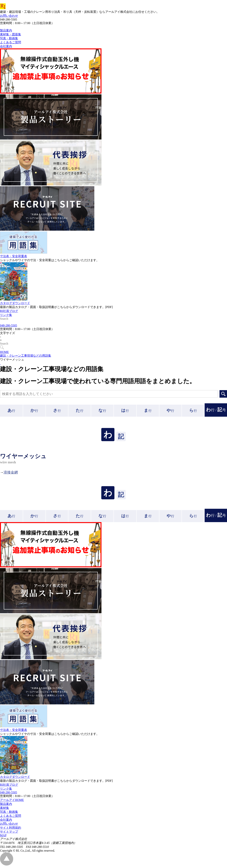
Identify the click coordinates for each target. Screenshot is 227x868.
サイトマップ (9, 833)
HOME (4, 354)
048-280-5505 (9, 327)
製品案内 (6, 806)
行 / (216, 411)
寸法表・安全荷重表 (14, 265)
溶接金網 (11, 474)
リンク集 (6, 323)
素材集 (5, 810)
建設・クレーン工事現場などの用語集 (26, 357)
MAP (3, 837)
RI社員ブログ (9, 319)
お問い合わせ (9, 16)
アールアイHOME (12, 802)
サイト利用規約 (11, 829)
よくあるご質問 (11, 817)
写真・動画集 (9, 813)
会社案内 (6, 821)
